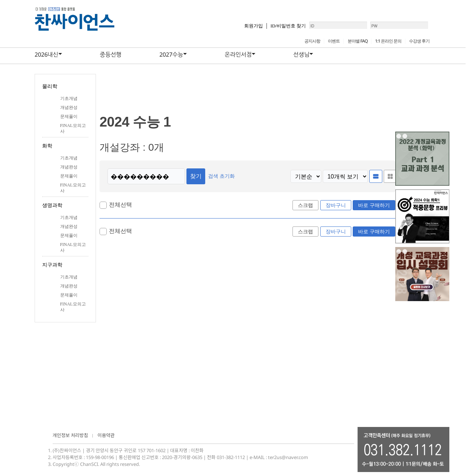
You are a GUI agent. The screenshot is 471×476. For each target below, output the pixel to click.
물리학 (50, 86)
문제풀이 (69, 116)
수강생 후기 (419, 41)
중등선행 (111, 54)
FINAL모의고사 (73, 128)
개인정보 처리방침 (71, 435)
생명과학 (52, 205)
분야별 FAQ (358, 41)
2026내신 (47, 54)
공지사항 (312, 41)
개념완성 (69, 107)
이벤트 (334, 41)
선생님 (301, 54)
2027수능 (171, 54)
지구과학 (52, 265)
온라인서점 (238, 54)
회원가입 (230, 29)
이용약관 (106, 435)
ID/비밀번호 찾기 (265, 29)
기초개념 (69, 98)
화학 (47, 146)
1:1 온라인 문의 (388, 41)
